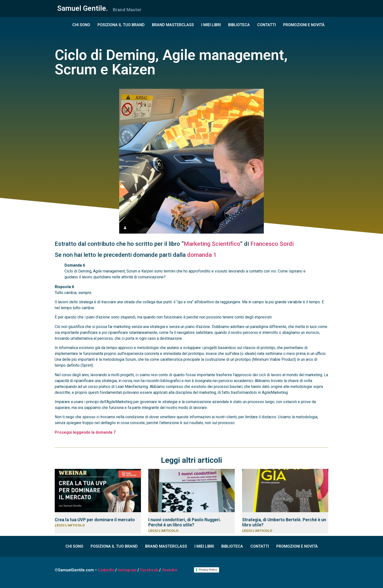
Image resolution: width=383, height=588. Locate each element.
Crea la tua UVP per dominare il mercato (95, 520)
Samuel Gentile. (83, 8)
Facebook (149, 570)
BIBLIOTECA (239, 25)
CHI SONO (81, 25)
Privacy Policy (208, 570)
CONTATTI (266, 25)
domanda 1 (202, 255)
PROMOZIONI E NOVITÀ (304, 25)
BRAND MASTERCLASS (173, 25)
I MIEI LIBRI (211, 25)
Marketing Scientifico (212, 244)
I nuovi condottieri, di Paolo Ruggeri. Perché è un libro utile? (185, 522)
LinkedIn (106, 570)
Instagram (127, 570)
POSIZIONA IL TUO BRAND (121, 25)
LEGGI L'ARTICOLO (70, 525)
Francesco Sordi (272, 244)
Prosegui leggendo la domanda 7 (85, 432)
